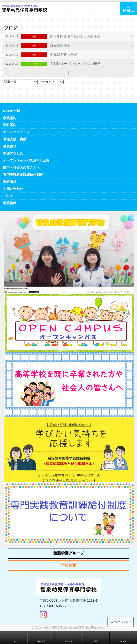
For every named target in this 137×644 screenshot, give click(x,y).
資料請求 (10, 182)
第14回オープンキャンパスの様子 (75, 64)
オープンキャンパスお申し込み (26, 160)
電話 (96, 641)
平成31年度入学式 (64, 55)
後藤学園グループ (69, 553)
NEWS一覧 (12, 111)
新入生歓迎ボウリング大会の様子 (75, 36)
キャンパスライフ (16, 132)
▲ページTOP (121, 624)
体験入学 (41, 641)
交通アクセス (13, 153)
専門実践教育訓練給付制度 (23, 175)
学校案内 (10, 118)
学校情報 (10, 203)
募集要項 (10, 146)
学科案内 (10, 125)
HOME (123, 641)
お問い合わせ (13, 189)
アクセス (14, 641)
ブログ (8, 196)
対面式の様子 (60, 46)
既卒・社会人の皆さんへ (21, 167)
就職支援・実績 (15, 139)
